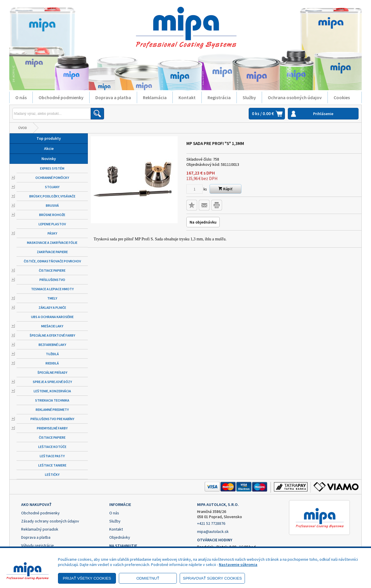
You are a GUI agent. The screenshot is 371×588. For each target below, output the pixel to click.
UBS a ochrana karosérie (52, 317)
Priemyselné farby (52, 428)
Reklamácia (155, 97)
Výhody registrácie (38, 545)
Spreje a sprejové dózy (52, 382)
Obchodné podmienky (61, 97)
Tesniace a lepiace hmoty (52, 289)
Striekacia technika (52, 400)
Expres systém (52, 168)
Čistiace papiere (52, 270)
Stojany (52, 187)
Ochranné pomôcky (52, 178)
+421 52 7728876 (211, 523)
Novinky (49, 159)
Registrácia (219, 97)
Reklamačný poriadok (40, 529)
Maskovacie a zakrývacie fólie (52, 243)
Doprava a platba (113, 97)
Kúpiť (225, 189)
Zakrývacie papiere (52, 252)
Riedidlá (52, 363)
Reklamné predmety (52, 410)
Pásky (52, 233)
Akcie (49, 148)
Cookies (342, 97)
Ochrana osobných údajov (295, 97)
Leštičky (52, 474)
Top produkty (49, 138)
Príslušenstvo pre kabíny (52, 419)
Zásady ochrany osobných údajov (50, 521)
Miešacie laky (52, 326)
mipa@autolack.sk (213, 531)
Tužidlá (52, 354)
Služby (249, 97)
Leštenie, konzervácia (52, 391)
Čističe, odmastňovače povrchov (52, 261)
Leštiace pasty (52, 456)
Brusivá (52, 205)
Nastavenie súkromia (238, 565)
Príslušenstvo (52, 280)
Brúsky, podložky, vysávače (52, 196)
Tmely (52, 298)
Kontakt (187, 97)
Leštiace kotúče (52, 447)
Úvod (23, 128)
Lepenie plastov (52, 224)
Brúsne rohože (52, 215)
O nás (21, 97)
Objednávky (120, 537)
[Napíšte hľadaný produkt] (52, 114)
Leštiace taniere (52, 465)
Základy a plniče (52, 307)
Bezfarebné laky (52, 345)
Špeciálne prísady (52, 372)
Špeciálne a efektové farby (52, 335)
